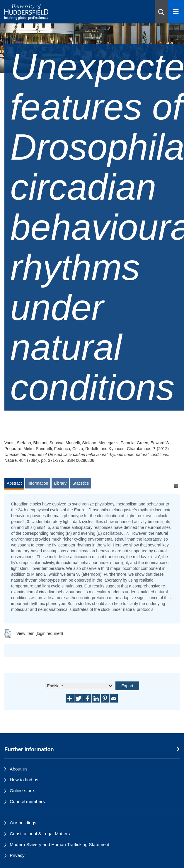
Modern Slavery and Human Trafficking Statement (59, 844)
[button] (161, 12)
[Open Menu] (176, 12)
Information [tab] (38, 483)
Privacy (17, 855)
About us (19, 769)
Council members (27, 801)
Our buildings (23, 823)
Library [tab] (60, 483)
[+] (176, 486)
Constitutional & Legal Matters (40, 834)
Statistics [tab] (81, 483)
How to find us (24, 780)
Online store (22, 791)
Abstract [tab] (14, 483)
